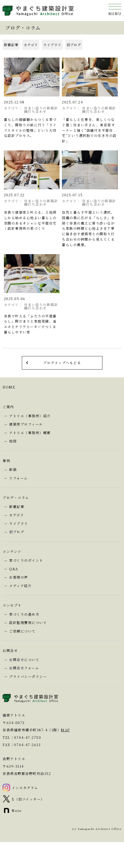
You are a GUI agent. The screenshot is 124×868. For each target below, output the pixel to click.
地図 (13, 441)
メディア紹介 (20, 586)
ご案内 (8, 407)
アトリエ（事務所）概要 (30, 433)
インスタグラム (25, 788)
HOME (9, 387)
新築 (13, 470)
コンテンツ (12, 551)
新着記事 (11, 45)
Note (17, 811)
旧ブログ (74, 45)
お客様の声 (19, 577)
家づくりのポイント (26, 560)
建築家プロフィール (26, 424)
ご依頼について (22, 631)
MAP (65, 730)
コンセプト (12, 605)
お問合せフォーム (24, 668)
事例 (6, 461)
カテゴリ (31, 45)
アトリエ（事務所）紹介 (30, 416)
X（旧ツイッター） (28, 799)
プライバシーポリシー (28, 676)
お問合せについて (24, 660)
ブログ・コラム (16, 498)
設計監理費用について (28, 623)
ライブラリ (52, 45)
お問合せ (10, 651)
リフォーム (18, 478)
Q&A (14, 569)
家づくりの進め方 (24, 614)
